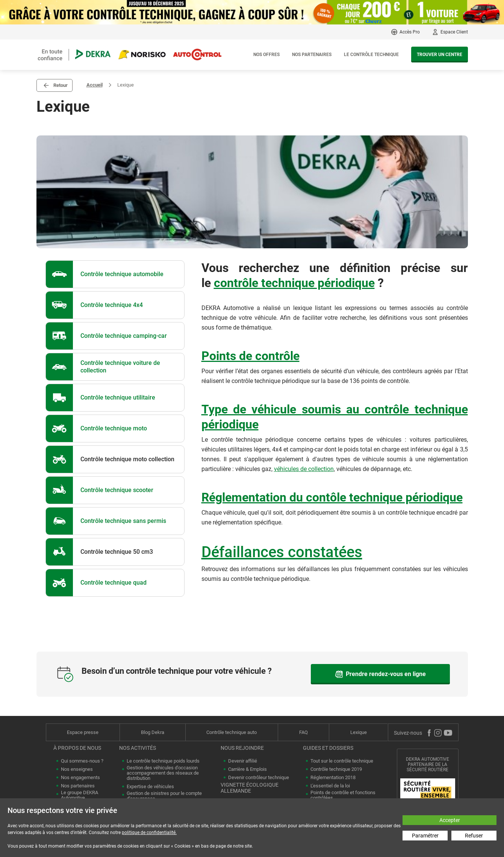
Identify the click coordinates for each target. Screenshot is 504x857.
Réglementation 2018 (333, 778)
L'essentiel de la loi (330, 786)
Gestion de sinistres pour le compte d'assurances (164, 796)
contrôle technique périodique (294, 283)
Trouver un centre (440, 55)
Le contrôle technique (371, 55)
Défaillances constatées (282, 552)
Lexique (359, 732)
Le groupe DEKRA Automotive (79, 795)
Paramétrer (425, 836)
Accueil (95, 85)
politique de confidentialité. (149, 833)
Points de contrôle (250, 356)
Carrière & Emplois (247, 769)
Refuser (474, 836)
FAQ (303, 732)
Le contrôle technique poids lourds (163, 761)
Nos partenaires (312, 55)
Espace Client (454, 32)
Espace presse (83, 732)
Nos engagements (80, 778)
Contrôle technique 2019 (336, 769)
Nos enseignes (77, 769)
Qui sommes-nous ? (82, 761)
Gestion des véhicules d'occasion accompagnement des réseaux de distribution (163, 773)
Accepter (450, 820)
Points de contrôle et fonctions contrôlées (343, 795)
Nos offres (266, 55)
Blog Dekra (153, 732)
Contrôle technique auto (232, 732)
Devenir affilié (243, 761)
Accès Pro (410, 32)
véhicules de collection (304, 469)
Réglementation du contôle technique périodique (332, 497)
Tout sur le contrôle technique (342, 761)
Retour (61, 85)
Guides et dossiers (328, 748)
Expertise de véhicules (150, 787)
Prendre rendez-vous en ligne (380, 674)
